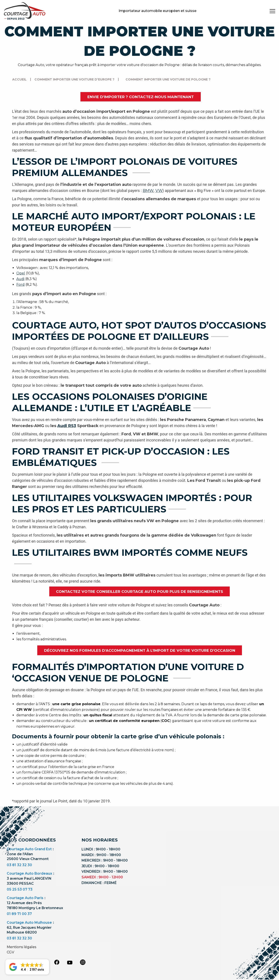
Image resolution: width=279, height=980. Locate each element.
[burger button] (272, 11)
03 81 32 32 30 (19, 865)
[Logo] (25, 11)
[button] (27, 967)
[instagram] (83, 962)
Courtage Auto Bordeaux (29, 873)
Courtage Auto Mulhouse (29, 923)
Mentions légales (21, 947)
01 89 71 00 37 (19, 914)
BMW (148, 191)
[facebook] (57, 962)
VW (159, 191)
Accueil (19, 79)
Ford (20, 285)
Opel (21, 273)
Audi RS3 (67, 426)
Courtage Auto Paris (25, 898)
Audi (20, 279)
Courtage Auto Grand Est (29, 849)
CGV (10, 952)
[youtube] (70, 963)
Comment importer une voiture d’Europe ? (74, 79)
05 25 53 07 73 (20, 889)
